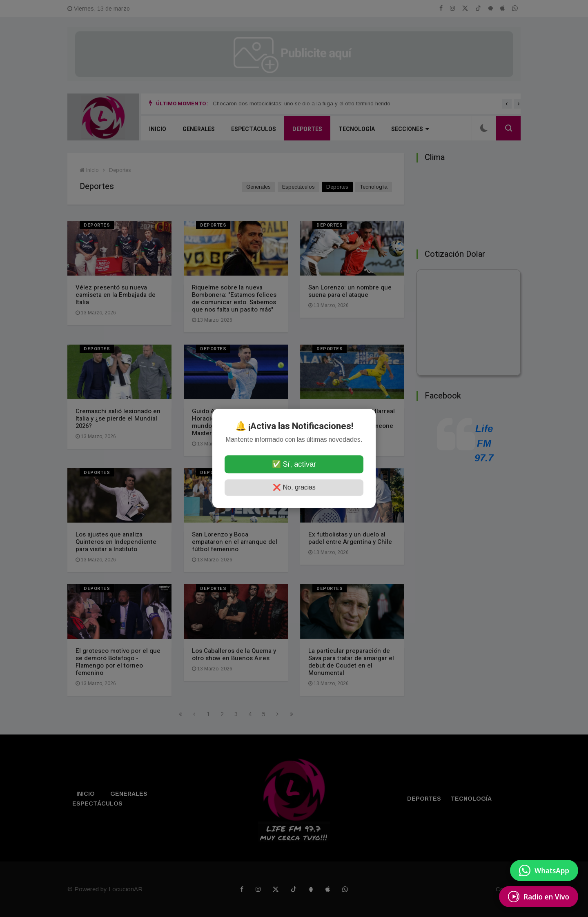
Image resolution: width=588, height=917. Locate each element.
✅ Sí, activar (294, 465)
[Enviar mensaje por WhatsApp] (544, 870)
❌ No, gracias (294, 488)
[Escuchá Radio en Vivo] (539, 897)
